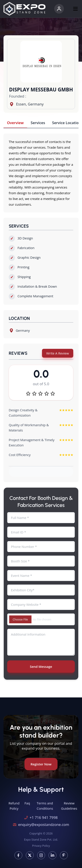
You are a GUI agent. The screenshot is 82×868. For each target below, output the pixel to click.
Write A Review (58, 353)
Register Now (41, 764)
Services (38, 123)
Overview (15, 123)
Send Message (41, 667)
